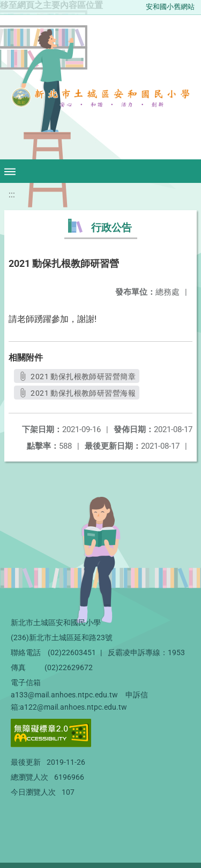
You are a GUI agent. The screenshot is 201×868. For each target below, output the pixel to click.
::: (12, 194)
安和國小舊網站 (170, 7)
